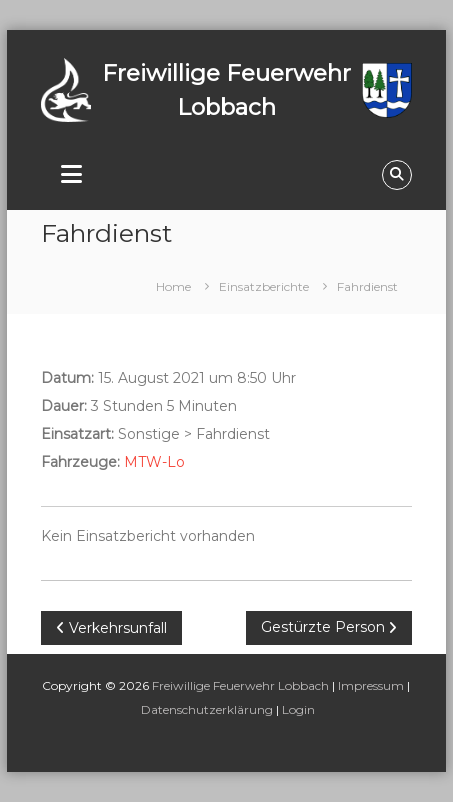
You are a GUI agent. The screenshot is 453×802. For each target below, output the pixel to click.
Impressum (371, 685)
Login (298, 709)
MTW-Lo (154, 462)
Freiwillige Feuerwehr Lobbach (240, 685)
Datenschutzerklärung (207, 709)
